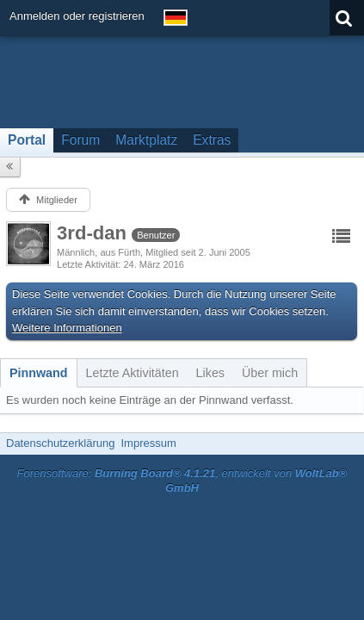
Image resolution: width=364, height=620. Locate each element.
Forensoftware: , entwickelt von (182, 480)
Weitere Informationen (67, 328)
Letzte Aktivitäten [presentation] (133, 373)
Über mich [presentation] (270, 373)
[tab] (39, 373)
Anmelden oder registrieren (77, 16)
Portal (27, 140)
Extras (212, 140)
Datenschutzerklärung (60, 443)
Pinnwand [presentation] (39, 373)
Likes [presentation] (210, 373)
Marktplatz (146, 140)
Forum (80, 140)
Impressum (148, 443)
